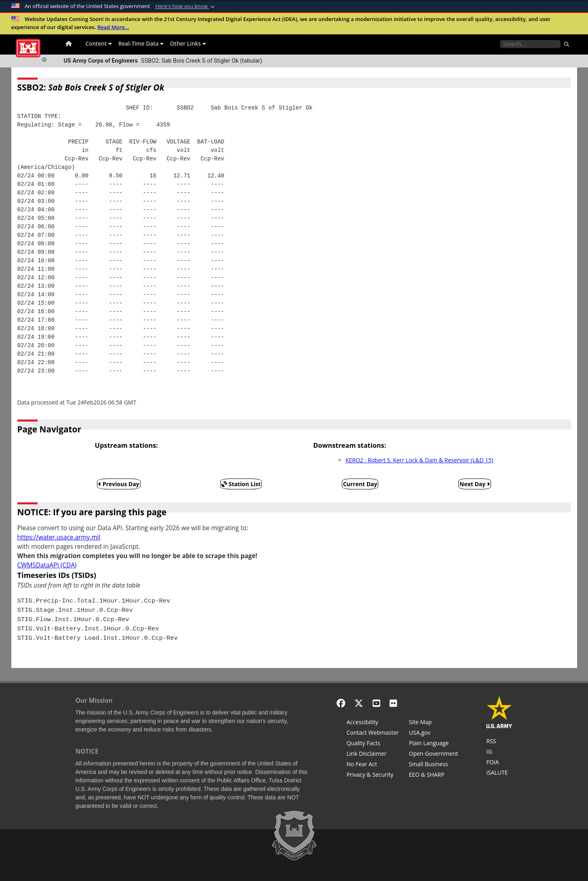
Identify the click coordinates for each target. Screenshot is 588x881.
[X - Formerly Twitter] (359, 703)
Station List (241, 484)
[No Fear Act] (373, 765)
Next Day (475, 484)
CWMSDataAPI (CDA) (47, 565)
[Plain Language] (434, 744)
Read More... (113, 27)
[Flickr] (393, 703)
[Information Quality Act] (373, 744)
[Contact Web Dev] (373, 733)
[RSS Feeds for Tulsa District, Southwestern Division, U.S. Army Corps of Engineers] (499, 742)
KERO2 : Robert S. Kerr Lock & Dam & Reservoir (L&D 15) (419, 460)
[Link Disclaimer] (373, 755)
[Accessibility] (373, 723)
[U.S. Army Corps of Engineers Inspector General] (499, 752)
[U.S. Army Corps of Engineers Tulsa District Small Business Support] (434, 765)
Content (99, 43)
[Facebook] (341, 703)
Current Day (360, 484)
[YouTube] (376, 703)
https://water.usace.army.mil (59, 537)
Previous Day (119, 484)
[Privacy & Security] (373, 776)
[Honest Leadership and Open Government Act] (434, 755)
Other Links (188, 43)
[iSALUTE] (499, 774)
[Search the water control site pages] (530, 44)
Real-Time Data (141, 43)
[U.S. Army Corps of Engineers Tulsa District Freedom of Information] (499, 763)
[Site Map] (434, 723)
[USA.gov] (434, 733)
